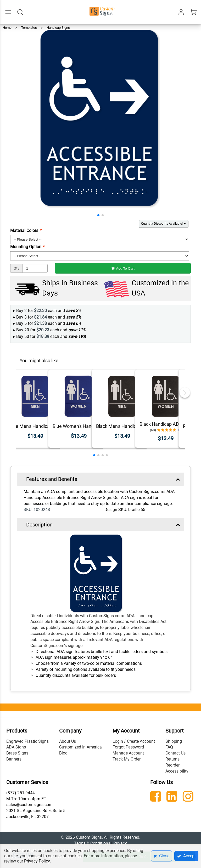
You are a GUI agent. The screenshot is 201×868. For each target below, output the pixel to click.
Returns (172, 759)
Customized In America (80, 747)
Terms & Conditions (92, 843)
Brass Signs (17, 753)
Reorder (172, 765)
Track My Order (127, 759)
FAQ (169, 747)
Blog (63, 753)
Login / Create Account (134, 741)
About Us (68, 741)
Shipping (174, 741)
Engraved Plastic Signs (27, 741)
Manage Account (128, 753)
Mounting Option (27, 247)
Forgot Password (128, 747)
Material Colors (26, 231)
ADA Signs (16, 747)
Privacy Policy (37, 861)
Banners (14, 759)
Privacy (120, 843)
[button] (98, 215)
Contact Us (175, 753)
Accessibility (177, 771)
